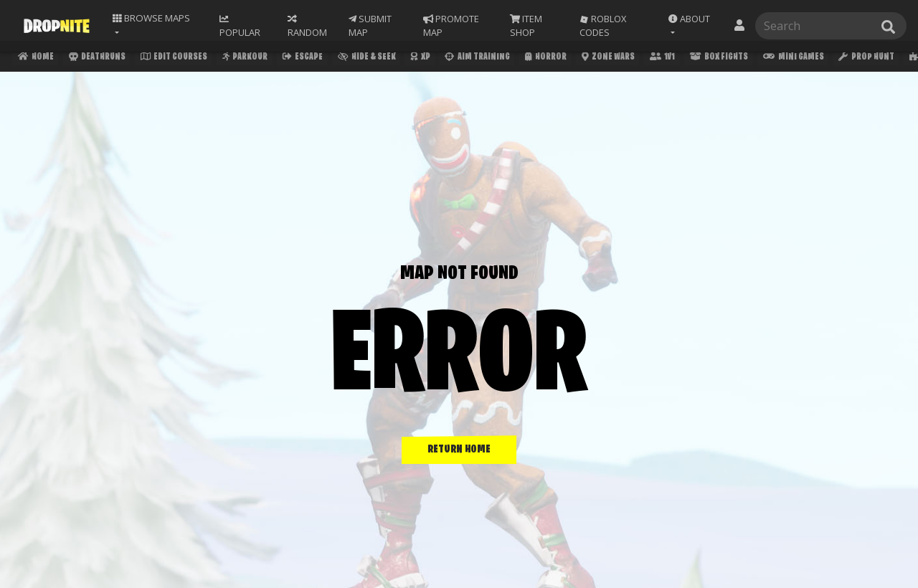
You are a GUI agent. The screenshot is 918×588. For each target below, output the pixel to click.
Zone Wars (612, 58)
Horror (549, 58)
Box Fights (724, 58)
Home (35, 58)
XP (423, 58)
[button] (693, 25)
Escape (304, 58)
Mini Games (799, 58)
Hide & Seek (369, 58)
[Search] (828, 25)
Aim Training (480, 58)
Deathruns (96, 58)
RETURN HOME (459, 450)
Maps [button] (152, 18)
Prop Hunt (872, 58)
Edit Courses (174, 58)
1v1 (667, 58)
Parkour (246, 58)
